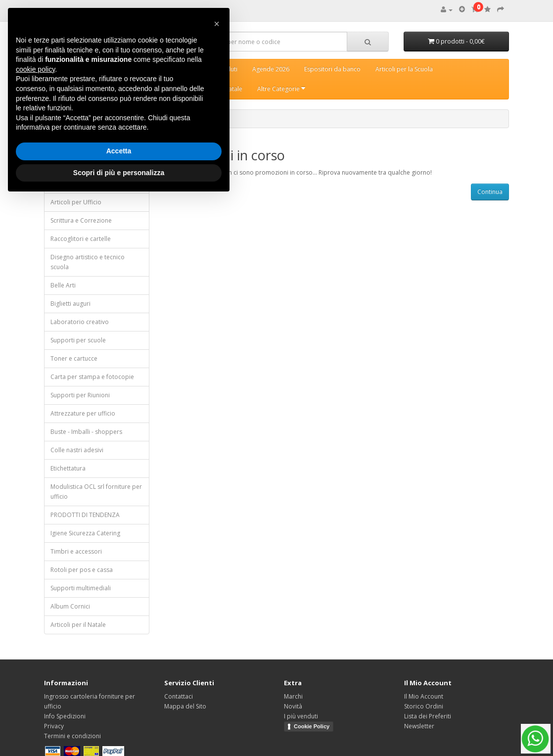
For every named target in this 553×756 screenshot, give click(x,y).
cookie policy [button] (35, 69)
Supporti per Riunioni (80, 395)
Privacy (54, 726)
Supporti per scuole (78, 340)
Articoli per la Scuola (404, 69)
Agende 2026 (271, 69)
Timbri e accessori (76, 551)
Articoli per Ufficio (76, 202)
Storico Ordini (424, 706)
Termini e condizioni (72, 736)
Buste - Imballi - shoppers (86, 432)
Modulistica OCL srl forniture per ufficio (96, 492)
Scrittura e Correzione (81, 220)
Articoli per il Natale (78, 625)
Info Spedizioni (65, 716)
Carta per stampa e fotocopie (92, 377)
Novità (293, 706)
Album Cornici (70, 606)
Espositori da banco (332, 69)
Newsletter (419, 726)
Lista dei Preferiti (428, 716)
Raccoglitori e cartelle (81, 239)
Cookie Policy (312, 726)
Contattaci (179, 696)
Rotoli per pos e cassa (82, 570)
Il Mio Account (424, 696)
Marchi (293, 696)
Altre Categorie (281, 89)
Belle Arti (63, 285)
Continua (490, 192)
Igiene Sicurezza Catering (85, 533)
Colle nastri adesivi (77, 450)
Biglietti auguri (70, 304)
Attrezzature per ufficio (83, 413)
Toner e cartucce (74, 358)
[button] (217, 24)
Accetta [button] (119, 151)
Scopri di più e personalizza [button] (119, 173)
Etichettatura (68, 468)
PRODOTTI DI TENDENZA (85, 515)
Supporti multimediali (81, 588)
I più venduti (301, 716)
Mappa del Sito (185, 706)
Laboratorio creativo (80, 322)
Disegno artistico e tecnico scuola (88, 262)
